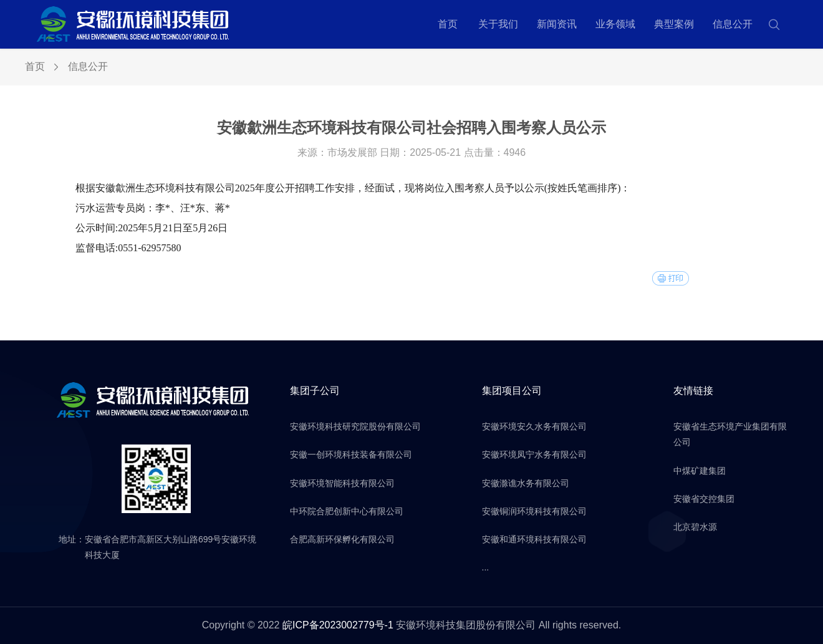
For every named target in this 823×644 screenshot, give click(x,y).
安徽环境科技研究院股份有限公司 (355, 426)
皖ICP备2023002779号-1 (338, 625)
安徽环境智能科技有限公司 (342, 483)
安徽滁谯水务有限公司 (526, 483)
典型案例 (674, 24)
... (486, 567)
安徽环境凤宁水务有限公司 (534, 454)
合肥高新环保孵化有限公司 (342, 539)
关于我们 (498, 24)
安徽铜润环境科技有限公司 (534, 511)
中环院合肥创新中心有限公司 (347, 511)
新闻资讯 (557, 24)
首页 (448, 24)
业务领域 (615, 24)
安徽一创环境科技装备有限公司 (351, 454)
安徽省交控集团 (704, 499)
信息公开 (733, 24)
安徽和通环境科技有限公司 (534, 539)
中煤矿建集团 (700, 471)
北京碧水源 (695, 527)
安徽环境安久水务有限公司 (534, 426)
